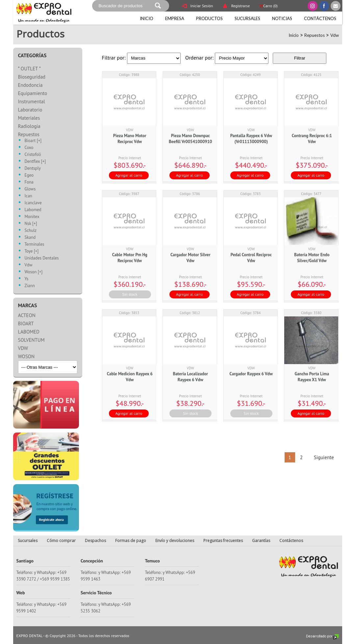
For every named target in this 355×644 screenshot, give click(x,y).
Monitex (32, 217)
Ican (28, 196)
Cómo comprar (61, 541)
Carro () (267, 6)
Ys (27, 279)
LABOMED (29, 332)
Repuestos (315, 35)
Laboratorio (30, 110)
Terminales (35, 245)
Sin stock (130, 294)
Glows (30, 189)
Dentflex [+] (35, 162)
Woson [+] (34, 272)
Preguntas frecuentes (223, 541)
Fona (29, 182)
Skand (30, 238)
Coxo (29, 148)
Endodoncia (30, 85)
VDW (23, 348)
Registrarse (236, 6)
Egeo (29, 175)
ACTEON (27, 315)
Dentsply (33, 169)
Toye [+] (32, 251)
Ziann (30, 286)
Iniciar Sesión (197, 6)
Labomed (33, 210)
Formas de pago (131, 541)
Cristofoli (33, 155)
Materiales (29, 118)
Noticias (282, 18)
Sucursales (247, 18)
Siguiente (323, 457)
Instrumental (32, 101)
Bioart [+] (33, 141)
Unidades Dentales (42, 258)
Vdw (335, 35)
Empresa (175, 18)
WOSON (26, 356)
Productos (209, 18)
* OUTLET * (30, 69)
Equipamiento (33, 93)
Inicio (147, 18)
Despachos (95, 541)
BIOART (26, 323)
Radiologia (29, 126)
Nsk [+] (31, 224)
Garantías (261, 541)
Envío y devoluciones (175, 541)
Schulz (31, 231)
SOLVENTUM (31, 340)
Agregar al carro (129, 175)
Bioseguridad (32, 77)
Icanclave (33, 203)
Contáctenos (320, 18)
